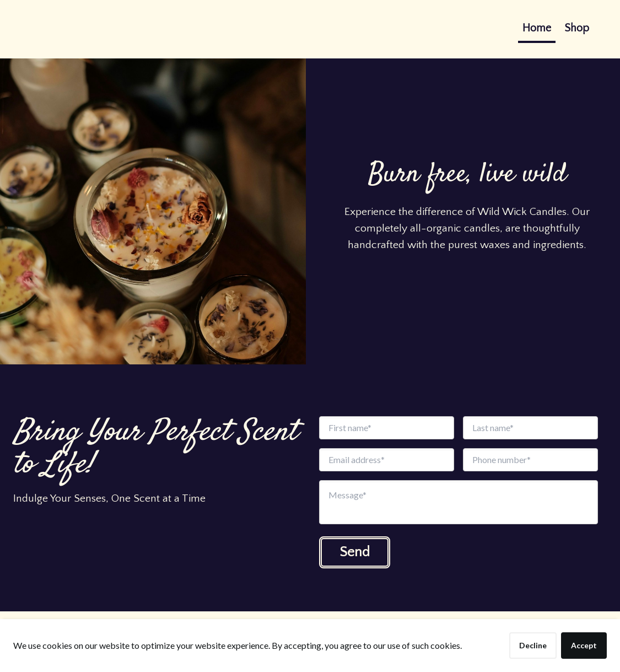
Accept (584, 645)
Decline (533, 645)
